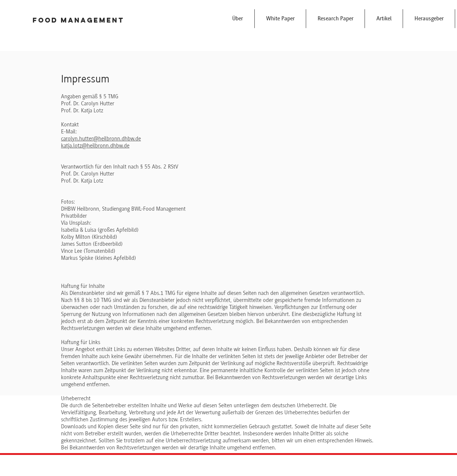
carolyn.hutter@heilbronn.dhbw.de (101, 139)
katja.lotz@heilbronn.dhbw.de (95, 146)
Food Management (78, 20)
